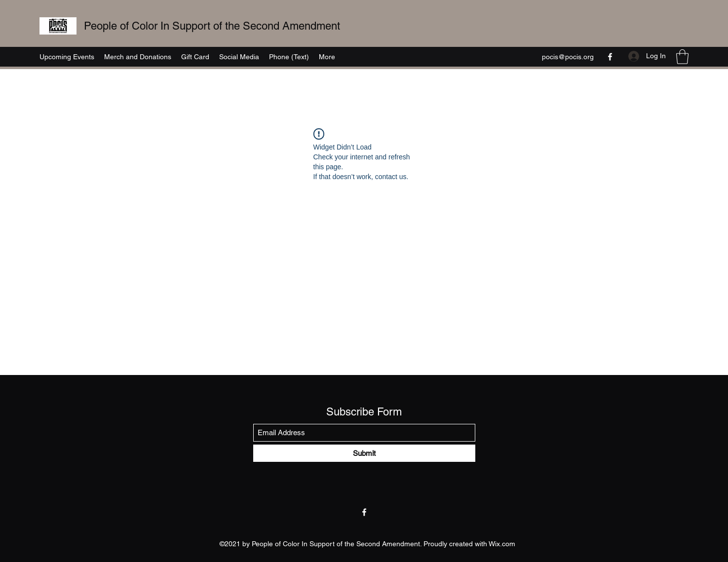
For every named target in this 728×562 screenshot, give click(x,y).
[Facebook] (610, 57)
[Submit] (364, 453)
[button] (682, 57)
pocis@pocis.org (568, 57)
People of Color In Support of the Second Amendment (212, 26)
